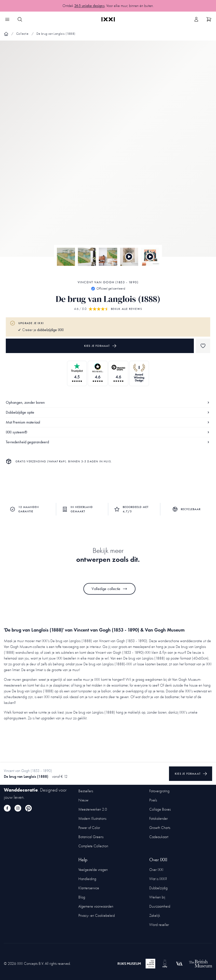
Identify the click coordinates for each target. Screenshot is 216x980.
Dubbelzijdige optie (108, 412)
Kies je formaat (100, 346)
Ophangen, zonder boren (108, 402)
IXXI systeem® (108, 432)
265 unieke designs (89, 6)
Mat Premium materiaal (108, 422)
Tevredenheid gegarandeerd (108, 442)
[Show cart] (209, 19)
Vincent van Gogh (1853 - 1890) (108, 282)
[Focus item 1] (108, 153)
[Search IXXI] (20, 19)
